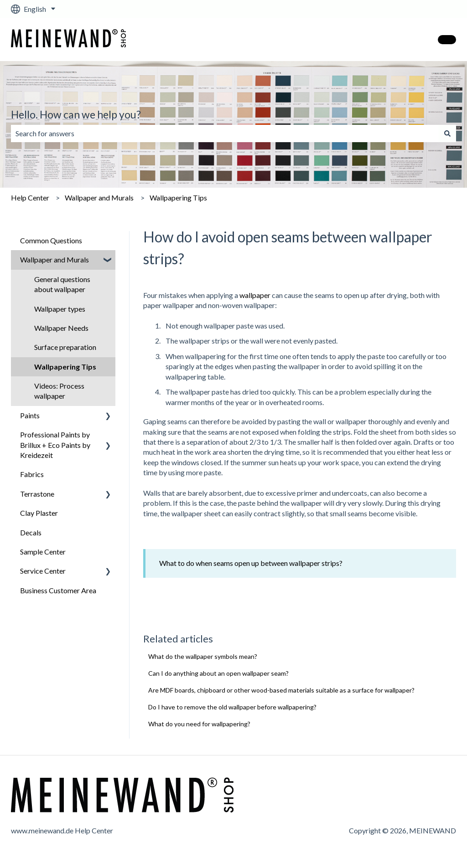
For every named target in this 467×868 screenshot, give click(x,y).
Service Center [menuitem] (43, 571)
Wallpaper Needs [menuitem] (61, 328)
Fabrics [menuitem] (32, 474)
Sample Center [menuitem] (43, 552)
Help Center (30, 198)
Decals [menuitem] (31, 532)
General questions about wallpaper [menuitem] (62, 284)
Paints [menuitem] (30, 415)
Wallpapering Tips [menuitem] (65, 367)
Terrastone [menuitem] (37, 494)
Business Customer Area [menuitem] (58, 590)
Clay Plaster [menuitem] (39, 513)
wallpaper (255, 295)
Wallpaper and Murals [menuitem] (54, 259)
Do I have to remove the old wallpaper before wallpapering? (232, 707)
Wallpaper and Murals (99, 198)
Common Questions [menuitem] (51, 240)
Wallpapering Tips (178, 198)
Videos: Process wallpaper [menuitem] (59, 391)
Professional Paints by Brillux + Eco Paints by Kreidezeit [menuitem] (55, 445)
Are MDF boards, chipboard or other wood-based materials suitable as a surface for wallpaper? (281, 690)
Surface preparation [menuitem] (65, 347)
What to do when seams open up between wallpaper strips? (251, 563)
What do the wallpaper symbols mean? (203, 656)
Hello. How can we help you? (76, 114)
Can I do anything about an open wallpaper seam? (218, 673)
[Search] (447, 134)
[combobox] (225, 134)
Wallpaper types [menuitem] (60, 309)
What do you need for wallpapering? (199, 724)
